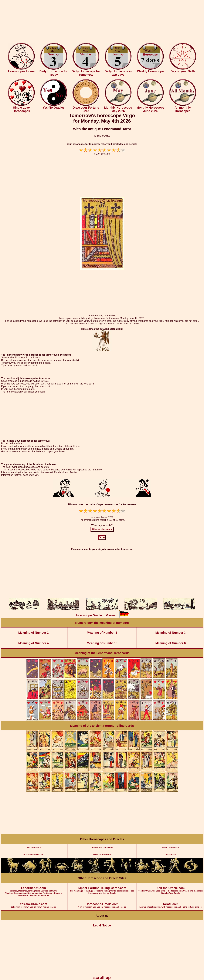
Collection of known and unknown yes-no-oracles (33, 903)
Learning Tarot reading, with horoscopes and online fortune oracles (171, 903)
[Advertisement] (102, 22)
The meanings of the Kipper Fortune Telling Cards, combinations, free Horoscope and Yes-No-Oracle (102, 889)
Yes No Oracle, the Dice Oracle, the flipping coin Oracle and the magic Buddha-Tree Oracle (171, 889)
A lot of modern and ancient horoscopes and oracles (102, 903)
